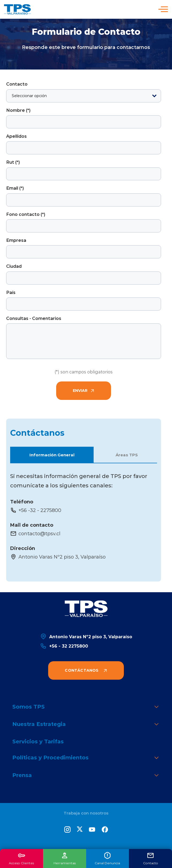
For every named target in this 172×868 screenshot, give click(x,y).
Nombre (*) (18, 110)
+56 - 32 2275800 (64, 646)
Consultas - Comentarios (34, 318)
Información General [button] (52, 455)
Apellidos (16, 136)
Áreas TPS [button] (127, 455)
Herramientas (65, 858)
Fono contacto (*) (26, 214)
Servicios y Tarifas (38, 741)
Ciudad (14, 266)
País (11, 292)
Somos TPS (86, 707)
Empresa (16, 240)
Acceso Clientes (21, 858)
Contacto (17, 84)
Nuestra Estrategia (86, 724)
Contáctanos (86, 670)
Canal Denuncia (107, 858)
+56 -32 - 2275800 (36, 510)
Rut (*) (13, 162)
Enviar (84, 390)
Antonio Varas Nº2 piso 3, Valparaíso (58, 557)
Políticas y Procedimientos (86, 758)
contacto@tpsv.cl (35, 534)
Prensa (86, 776)
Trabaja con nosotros (86, 813)
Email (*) (15, 188)
